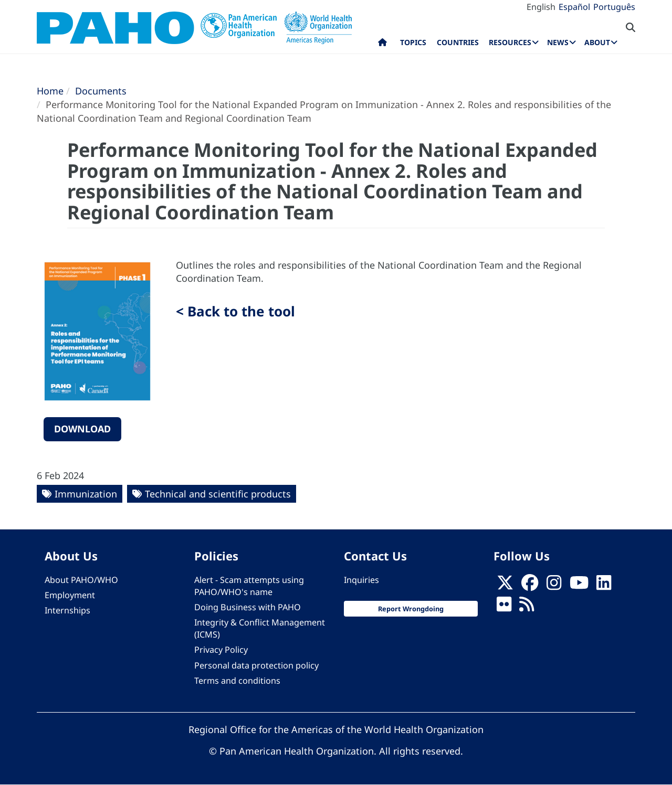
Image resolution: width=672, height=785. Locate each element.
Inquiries (361, 580)
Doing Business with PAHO (248, 607)
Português (614, 7)
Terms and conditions (237, 681)
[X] (505, 586)
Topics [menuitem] (413, 42)
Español (574, 7)
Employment (70, 595)
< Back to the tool (235, 311)
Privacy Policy (221, 650)
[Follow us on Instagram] (554, 586)
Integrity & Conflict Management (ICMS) (260, 628)
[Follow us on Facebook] (530, 586)
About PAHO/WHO (81, 580)
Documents (101, 91)
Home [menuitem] (382, 45)
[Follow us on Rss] (527, 607)
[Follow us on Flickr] (504, 607)
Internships (67, 610)
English (541, 7)
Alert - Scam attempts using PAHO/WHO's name (249, 586)
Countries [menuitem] (458, 42)
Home (50, 91)
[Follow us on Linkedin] (604, 586)
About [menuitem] (597, 42)
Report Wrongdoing (411, 609)
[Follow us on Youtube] (579, 586)
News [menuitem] (558, 42)
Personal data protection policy (256, 665)
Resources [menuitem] (510, 42)
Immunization (86, 494)
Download (82, 429)
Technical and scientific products (218, 494)
